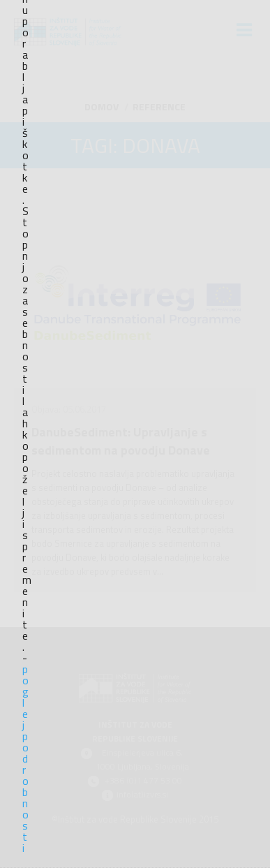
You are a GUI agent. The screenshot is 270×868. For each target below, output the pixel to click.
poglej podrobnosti (25, 758)
